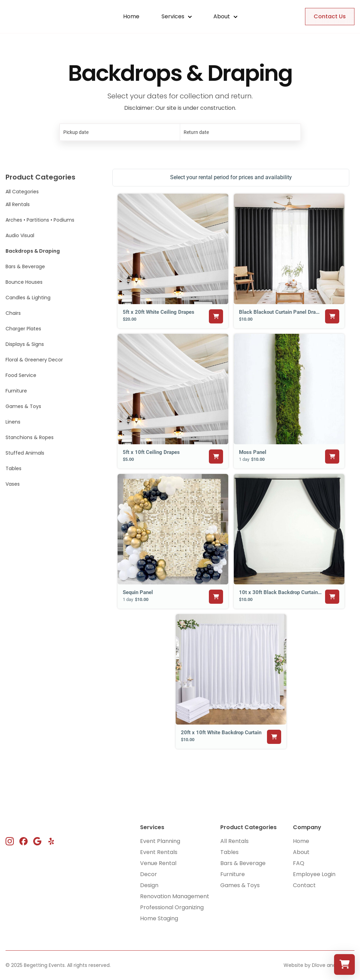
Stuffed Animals (25, 453)
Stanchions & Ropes (30, 437)
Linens (13, 422)
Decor (149, 874)
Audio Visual (20, 235)
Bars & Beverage (25, 266)
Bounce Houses (24, 282)
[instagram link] (10, 841)
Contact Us (330, 16)
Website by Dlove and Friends (319, 965)
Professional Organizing (172, 907)
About (301, 852)
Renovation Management (175, 896)
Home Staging (159, 918)
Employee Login (314, 874)
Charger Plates (23, 329)
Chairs (13, 313)
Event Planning (160, 841)
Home (131, 16)
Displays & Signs (25, 344)
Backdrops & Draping (33, 251)
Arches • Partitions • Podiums (40, 220)
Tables (13, 468)
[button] (176, 17)
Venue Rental (158, 863)
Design (149, 885)
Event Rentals (159, 852)
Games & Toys (23, 406)
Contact (304, 885)
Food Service (21, 375)
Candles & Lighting (28, 298)
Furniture (16, 391)
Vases (13, 484)
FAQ (299, 863)
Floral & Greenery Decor (34, 360)
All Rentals (18, 204)
